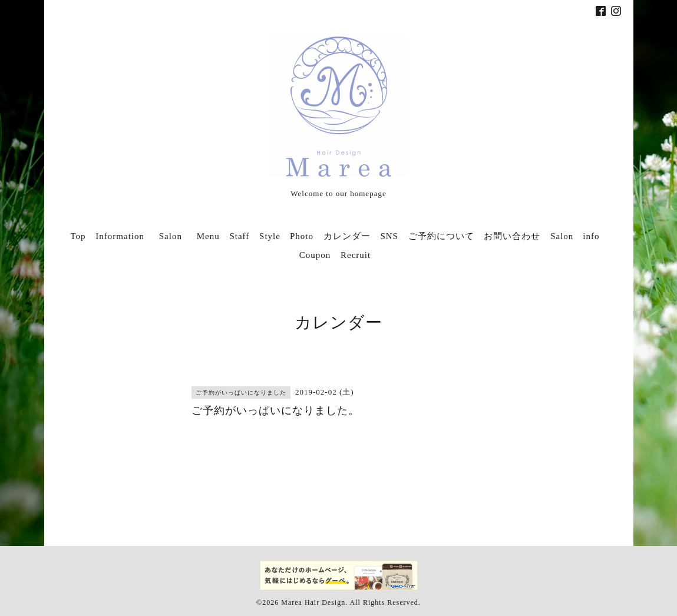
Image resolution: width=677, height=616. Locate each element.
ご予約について (441, 236)
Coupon (315, 255)
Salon (175, 236)
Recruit (356, 255)
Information (120, 236)
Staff (239, 236)
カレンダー (347, 236)
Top (78, 236)
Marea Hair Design (313, 602)
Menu (208, 236)
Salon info (575, 236)
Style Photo (286, 236)
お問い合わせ (512, 236)
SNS (389, 236)
